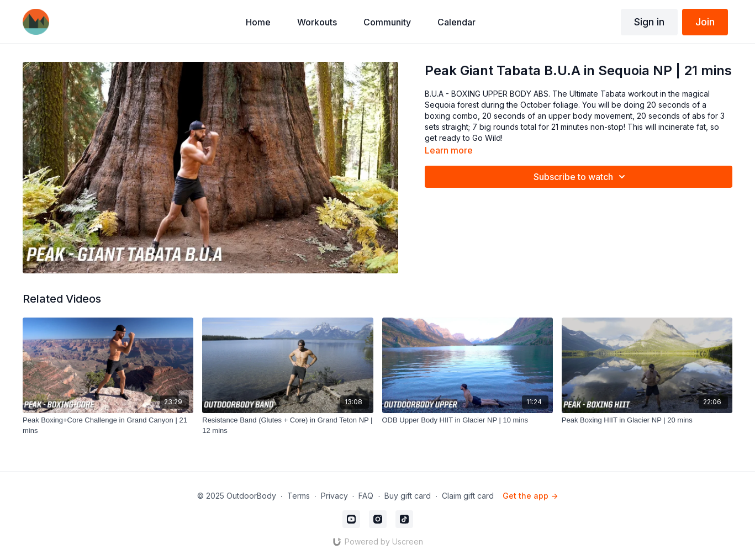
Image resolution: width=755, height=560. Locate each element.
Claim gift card (468, 496)
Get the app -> (530, 496)
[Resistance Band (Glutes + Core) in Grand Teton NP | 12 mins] (287, 426)
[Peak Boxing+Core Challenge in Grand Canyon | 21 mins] (108, 426)
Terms (299, 496)
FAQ (366, 496)
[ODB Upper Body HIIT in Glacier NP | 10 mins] (468, 420)
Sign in (649, 22)
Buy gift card (408, 496)
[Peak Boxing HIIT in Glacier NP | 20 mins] (647, 420)
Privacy (334, 496)
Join (705, 22)
